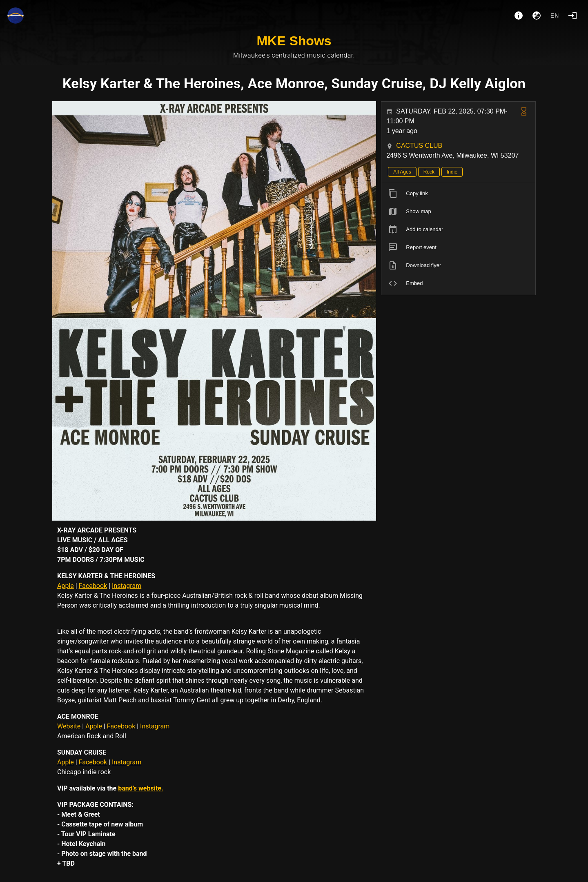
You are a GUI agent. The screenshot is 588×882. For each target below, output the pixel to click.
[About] (519, 16)
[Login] (572, 16)
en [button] (555, 16)
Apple (66, 586)
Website (69, 726)
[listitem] (458, 194)
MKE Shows (294, 41)
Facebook (93, 586)
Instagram (127, 586)
